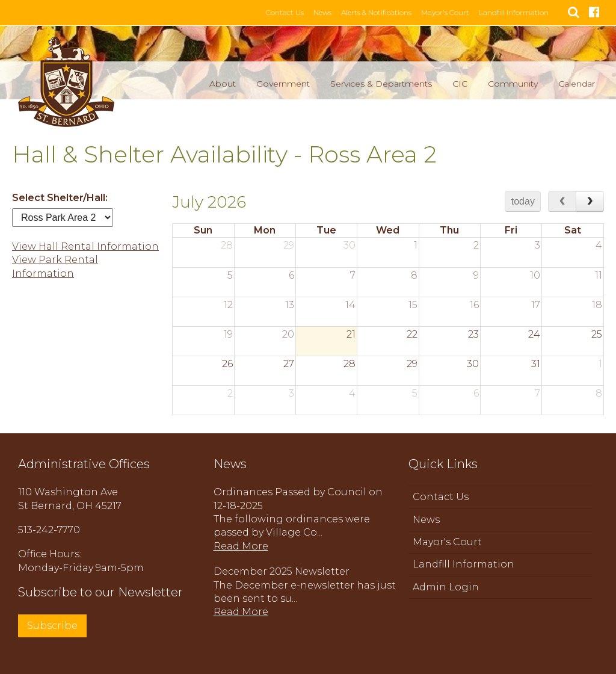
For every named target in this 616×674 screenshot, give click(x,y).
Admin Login (446, 587)
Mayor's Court (450, 12)
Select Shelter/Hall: (60, 198)
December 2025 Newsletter (282, 571)
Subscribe (52, 626)
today (523, 201)
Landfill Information (519, 12)
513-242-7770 (49, 530)
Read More (241, 546)
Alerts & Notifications (381, 12)
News (327, 12)
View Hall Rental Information (85, 246)
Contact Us (290, 12)
